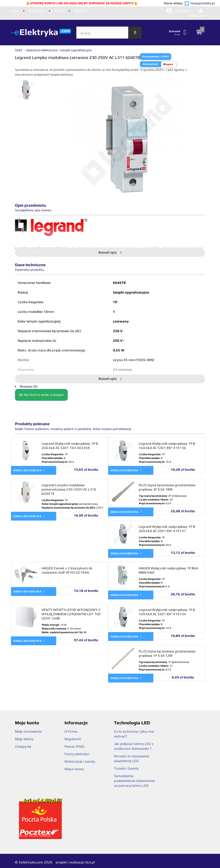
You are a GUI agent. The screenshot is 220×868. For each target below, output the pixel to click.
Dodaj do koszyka (29, 470)
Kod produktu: (151, 56)
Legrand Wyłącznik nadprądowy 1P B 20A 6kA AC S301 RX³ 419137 (167, 529)
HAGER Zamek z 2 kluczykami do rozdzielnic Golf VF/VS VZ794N (67, 570)
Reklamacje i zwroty (80, 761)
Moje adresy (24, 739)
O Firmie (71, 731)
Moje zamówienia (28, 731)
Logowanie (179, 11)
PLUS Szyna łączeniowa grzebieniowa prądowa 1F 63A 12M (167, 653)
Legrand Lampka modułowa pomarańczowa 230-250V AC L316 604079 (69, 489)
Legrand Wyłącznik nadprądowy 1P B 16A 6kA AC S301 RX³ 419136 (167, 446)
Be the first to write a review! (41, 395)
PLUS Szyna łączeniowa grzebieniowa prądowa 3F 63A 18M (167, 487)
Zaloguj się (23, 746)
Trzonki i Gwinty (126, 768)
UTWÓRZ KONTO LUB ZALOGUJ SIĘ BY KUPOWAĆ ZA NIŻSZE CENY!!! (82, 3)
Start (19, 50)
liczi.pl (90, 862)
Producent (151, 64)
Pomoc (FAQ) (74, 746)
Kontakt (81, 11)
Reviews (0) (29, 386)
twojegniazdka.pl (202, 3)
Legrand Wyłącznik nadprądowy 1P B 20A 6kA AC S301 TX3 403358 (70, 446)
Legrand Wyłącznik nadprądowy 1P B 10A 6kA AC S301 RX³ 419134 (167, 612)
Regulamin (37, 11)
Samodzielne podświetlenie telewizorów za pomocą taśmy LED (134, 781)
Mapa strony (74, 769)
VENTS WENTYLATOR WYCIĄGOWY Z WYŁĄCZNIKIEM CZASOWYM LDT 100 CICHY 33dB (71, 614)
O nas (15, 11)
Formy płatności (77, 754)
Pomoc (60, 11)
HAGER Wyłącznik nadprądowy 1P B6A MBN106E (168, 570)
